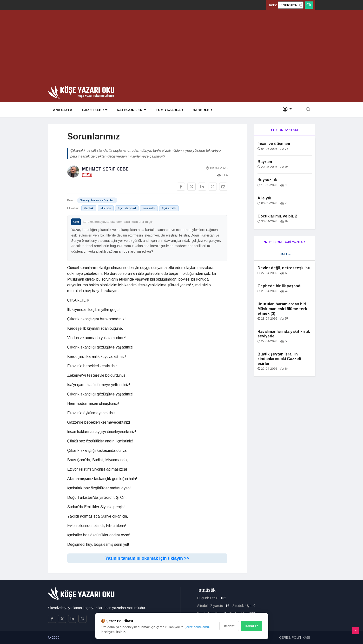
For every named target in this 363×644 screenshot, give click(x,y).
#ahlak (89, 208)
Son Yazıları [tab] (285, 130)
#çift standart (127, 208)
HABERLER (202, 110)
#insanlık (149, 208)
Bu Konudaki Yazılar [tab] (285, 242)
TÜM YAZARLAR (169, 110)
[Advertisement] (182, 50)
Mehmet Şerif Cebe (105, 169)
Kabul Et (251, 626)
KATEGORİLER (131, 110)
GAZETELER (94, 110)
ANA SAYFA (62, 110)
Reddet (229, 626)
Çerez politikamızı (197, 627)
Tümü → (284, 254)
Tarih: (272, 5)
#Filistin (106, 208)
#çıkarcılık (169, 208)
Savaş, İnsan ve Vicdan (97, 200)
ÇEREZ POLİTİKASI (295, 637)
